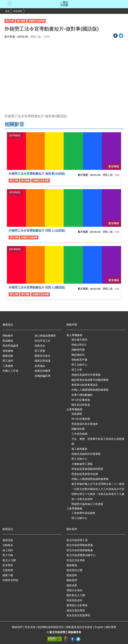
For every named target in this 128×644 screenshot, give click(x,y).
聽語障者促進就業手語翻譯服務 (90, 380)
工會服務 (8, 366)
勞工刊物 (8, 555)
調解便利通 (78, 350)
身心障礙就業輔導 (45, 336)
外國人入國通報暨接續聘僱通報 (90, 390)
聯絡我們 (72, 580)
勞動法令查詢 (74, 590)
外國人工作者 (10, 371)
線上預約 (8, 550)
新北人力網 (9, 560)
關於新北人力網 (76, 595)
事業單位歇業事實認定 (85, 385)
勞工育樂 (40, 351)
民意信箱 (30, 627)
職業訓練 (8, 356)
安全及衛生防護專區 (78, 615)
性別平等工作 (43, 341)
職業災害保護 (43, 361)
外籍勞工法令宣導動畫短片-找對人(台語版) (37, 231)
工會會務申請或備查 (83, 513)
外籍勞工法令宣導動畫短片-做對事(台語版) (37, 174)
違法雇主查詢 (79, 340)
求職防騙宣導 (43, 376)
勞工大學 (77, 370)
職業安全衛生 (43, 356)
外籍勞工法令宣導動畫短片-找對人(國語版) (37, 287)
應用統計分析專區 (77, 605)
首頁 (7, 11)
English (99, 627)
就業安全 (40, 346)
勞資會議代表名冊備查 (85, 424)
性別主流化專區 (76, 560)
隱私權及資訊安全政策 (80, 627)
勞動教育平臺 (79, 360)
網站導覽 (111, 627)
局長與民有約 (74, 600)
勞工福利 (8, 361)
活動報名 (8, 545)
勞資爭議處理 (10, 346)
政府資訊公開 (74, 570)
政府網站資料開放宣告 (51, 627)
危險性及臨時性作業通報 (86, 375)
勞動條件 (8, 336)
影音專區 (18, 11)
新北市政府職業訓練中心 (81, 555)
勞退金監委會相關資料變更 (87, 469)
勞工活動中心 (79, 365)
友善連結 (40, 366)
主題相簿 (8, 570)
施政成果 (72, 585)
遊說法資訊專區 (76, 610)
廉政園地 (72, 565)
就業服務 (8, 351)
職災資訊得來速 (81, 405)
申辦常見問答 (10, 580)
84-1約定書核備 (81, 400)
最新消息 (8, 540)
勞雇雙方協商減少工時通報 (87, 504)
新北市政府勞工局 (77, 540)
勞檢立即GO (79, 345)
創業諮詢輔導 (43, 371)
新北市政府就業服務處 (80, 550)
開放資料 (72, 575)
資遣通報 (77, 414)
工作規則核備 (79, 434)
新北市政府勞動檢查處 (80, 545)
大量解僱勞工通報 (82, 464)
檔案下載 (8, 575)
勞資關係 (8, 341)
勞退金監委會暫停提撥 (85, 474)
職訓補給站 (78, 355)
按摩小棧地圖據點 (82, 395)
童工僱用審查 (79, 449)
